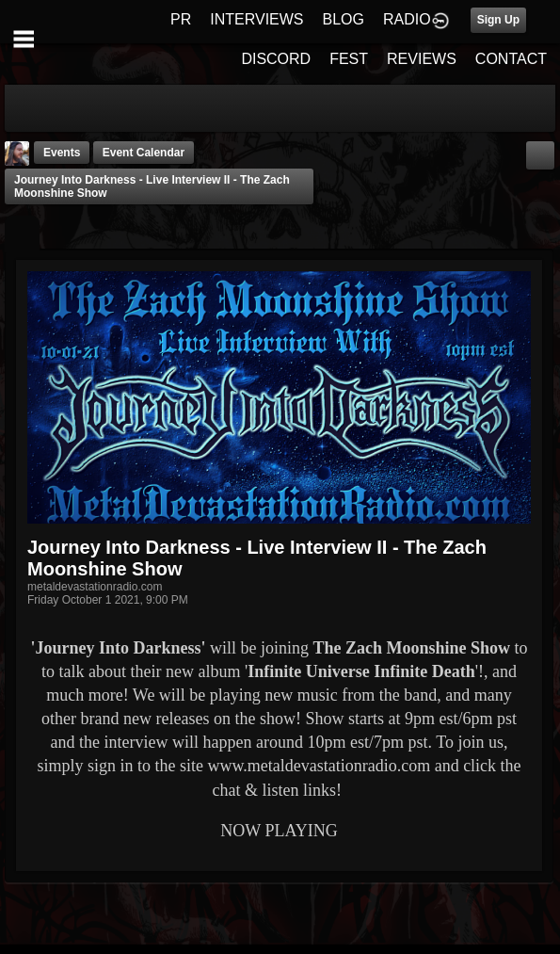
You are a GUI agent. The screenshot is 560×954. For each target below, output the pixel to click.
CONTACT (511, 59)
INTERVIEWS (256, 19)
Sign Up (498, 20)
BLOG (344, 19)
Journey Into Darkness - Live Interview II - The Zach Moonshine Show (152, 186)
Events (62, 153)
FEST (349, 59)
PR (181, 19)
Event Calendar (144, 153)
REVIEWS (422, 59)
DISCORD (276, 59)
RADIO (407, 19)
